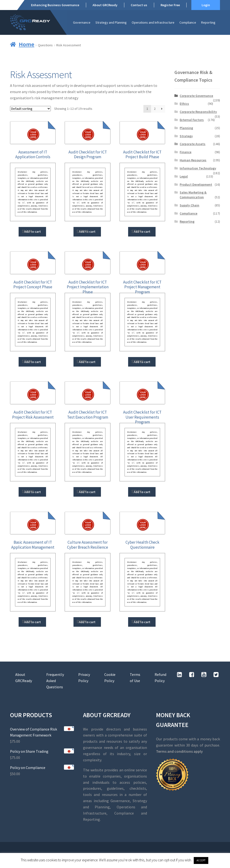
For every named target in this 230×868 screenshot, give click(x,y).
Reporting (208, 22)
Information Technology (198, 168)
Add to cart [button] (32, 231)
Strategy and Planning (111, 22)
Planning (186, 128)
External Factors (192, 120)
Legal (184, 176)
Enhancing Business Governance (55, 5)
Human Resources (193, 160)
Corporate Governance (196, 96)
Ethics (184, 104)
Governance (82, 22)
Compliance (188, 22)
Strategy (186, 136)
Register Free (170, 5)
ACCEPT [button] (201, 860)
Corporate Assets (193, 144)
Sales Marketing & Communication (193, 195)
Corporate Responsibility (198, 112)
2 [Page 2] (155, 109)
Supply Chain (189, 205)
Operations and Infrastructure (153, 22)
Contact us (139, 5)
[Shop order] (30, 109)
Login (206, 5)
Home (27, 44)
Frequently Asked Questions (55, 681)
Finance (186, 152)
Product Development (196, 184)
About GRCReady (105, 5)
